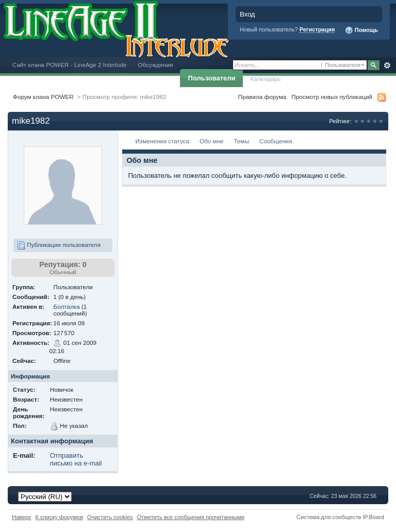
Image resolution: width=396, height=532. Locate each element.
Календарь (265, 79)
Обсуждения (155, 65)
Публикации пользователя (59, 245)
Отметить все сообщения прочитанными (191, 517)
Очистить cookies (110, 517)
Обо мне (212, 141)
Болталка (66, 306)
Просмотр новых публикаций (332, 97)
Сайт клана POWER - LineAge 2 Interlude (69, 65)
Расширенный (387, 65)
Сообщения (276, 141)
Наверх (22, 517)
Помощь (361, 30)
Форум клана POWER (43, 97)
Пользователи (212, 78)
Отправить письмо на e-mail (76, 459)
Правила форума (262, 97)
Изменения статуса (162, 141)
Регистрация (317, 29)
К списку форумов (60, 517)
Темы (242, 141)
